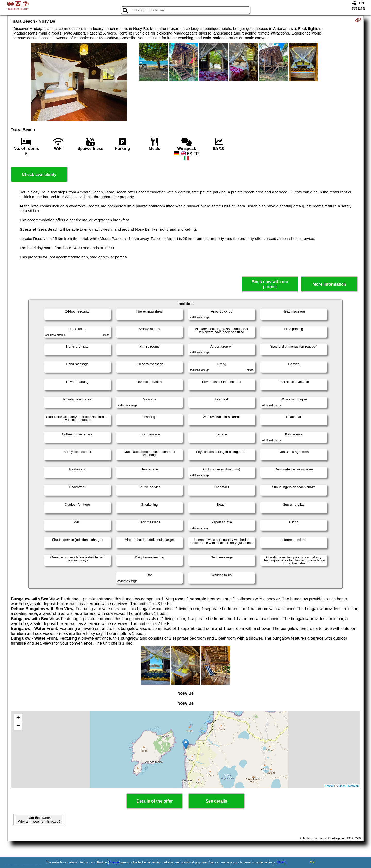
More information (329, 284)
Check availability (39, 175)
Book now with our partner (270, 284)
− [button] (18, 726)
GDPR (281, 862)
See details (216, 801)
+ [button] (18, 718)
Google (114, 862)
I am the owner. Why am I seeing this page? (39, 820)
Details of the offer (155, 801)
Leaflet (329, 786)
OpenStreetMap (349, 786)
